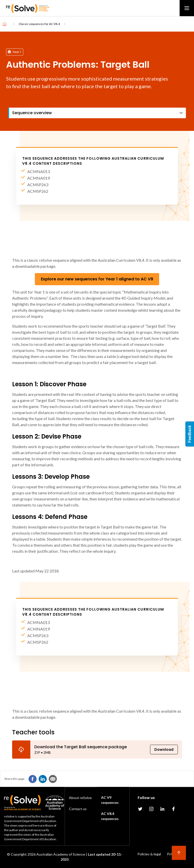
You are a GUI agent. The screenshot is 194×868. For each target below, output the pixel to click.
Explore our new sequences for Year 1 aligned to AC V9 (97, 279)
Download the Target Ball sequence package (81, 747)
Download (164, 750)
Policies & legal (149, 854)
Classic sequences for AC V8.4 (39, 24)
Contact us (78, 809)
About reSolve (80, 798)
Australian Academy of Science (61, 854)
